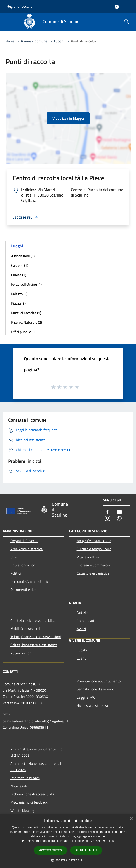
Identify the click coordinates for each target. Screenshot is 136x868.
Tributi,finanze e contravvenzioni (36, 637)
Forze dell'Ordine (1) (26, 284)
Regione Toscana (20, 6)
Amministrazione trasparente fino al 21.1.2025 (36, 752)
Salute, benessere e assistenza (34, 645)
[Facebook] (107, 512)
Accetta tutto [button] (50, 850)
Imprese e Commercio (93, 565)
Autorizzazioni (21, 653)
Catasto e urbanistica (93, 573)
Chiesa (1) (19, 275)
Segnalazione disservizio (95, 689)
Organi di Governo (24, 541)
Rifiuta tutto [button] (86, 850)
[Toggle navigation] (9, 21)
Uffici (14, 557)
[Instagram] (107, 519)
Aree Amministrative (26, 549)
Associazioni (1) (23, 256)
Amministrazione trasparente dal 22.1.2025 (36, 767)
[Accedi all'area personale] (117, 7)
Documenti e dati (24, 590)
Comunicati (85, 621)
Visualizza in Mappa (68, 118)
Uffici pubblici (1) (24, 332)
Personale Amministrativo (30, 581)
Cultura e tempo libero (94, 549)
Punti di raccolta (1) (26, 313)
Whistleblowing (22, 810)
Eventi (82, 658)
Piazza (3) (18, 303)
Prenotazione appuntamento (99, 681)
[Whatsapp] (119, 519)
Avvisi (81, 629)
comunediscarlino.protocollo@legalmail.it (36, 721)
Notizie (82, 613)
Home (10, 41)
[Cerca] (126, 22)
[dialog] (68, 841)
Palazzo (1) (19, 294)
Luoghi (59, 41)
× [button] (131, 819)
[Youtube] (119, 512)
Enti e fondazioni (23, 565)
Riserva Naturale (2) (26, 322)
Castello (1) (20, 265)
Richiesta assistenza (92, 705)
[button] (68, 860)
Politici (16, 573)
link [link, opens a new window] (111, 841)
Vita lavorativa (88, 557)
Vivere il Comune (35, 41)
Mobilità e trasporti (25, 629)
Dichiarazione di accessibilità (32, 794)
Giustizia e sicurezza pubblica (33, 620)
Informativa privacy (25, 778)
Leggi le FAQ (86, 697)
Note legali (19, 786)
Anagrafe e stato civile (94, 541)
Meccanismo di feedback (29, 802)
